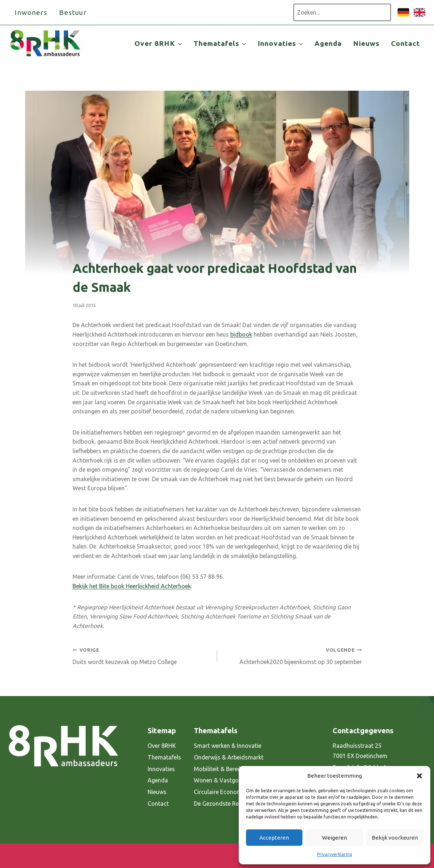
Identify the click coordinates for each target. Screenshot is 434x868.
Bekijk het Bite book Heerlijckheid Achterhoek (132, 586)
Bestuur (73, 12)
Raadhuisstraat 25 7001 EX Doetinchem (360, 751)
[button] (419, 776)
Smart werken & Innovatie (228, 746)
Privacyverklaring (335, 854)
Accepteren (274, 838)
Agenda (328, 43)
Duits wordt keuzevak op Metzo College (142, 655)
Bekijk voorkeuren (395, 838)
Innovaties (161, 769)
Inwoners (31, 12)
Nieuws (366, 43)
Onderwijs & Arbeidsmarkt (229, 757)
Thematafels (164, 757)
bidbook (241, 334)
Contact (405, 43)
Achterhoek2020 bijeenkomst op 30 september (292, 655)
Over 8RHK (162, 746)
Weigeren (335, 838)
